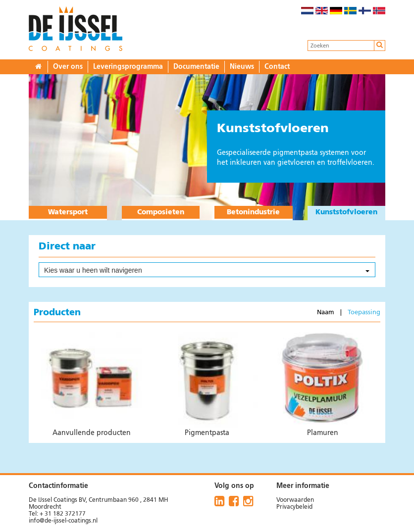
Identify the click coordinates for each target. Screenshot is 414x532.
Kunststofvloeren (346, 212)
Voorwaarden (295, 500)
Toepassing (363, 313)
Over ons (68, 67)
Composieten (161, 212)
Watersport (68, 212)
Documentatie (196, 67)
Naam (327, 313)
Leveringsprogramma (128, 67)
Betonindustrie (253, 212)
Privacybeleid (294, 507)
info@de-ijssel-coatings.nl (63, 521)
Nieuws (242, 67)
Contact (277, 67)
